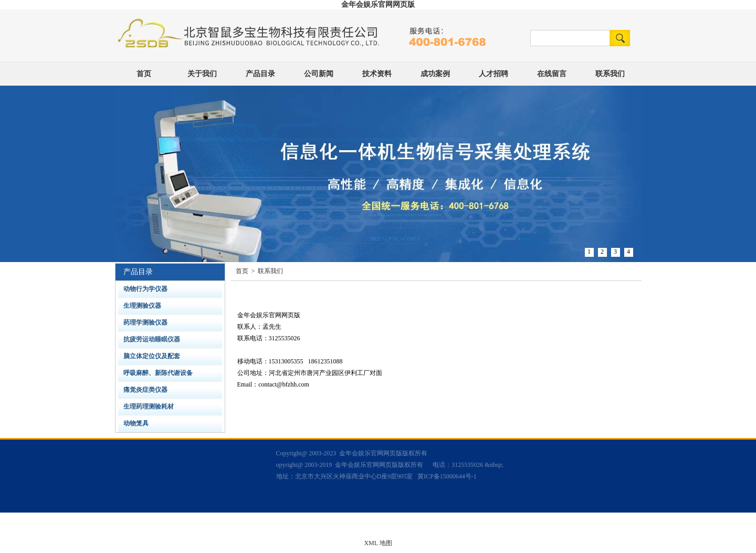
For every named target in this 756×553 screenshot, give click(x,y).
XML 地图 (378, 543)
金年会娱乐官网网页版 (378, 4)
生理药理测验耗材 (149, 406)
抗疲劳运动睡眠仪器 (152, 339)
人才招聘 (493, 74)
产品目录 (260, 74)
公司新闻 (319, 74)
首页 (144, 74)
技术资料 (377, 74)
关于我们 (202, 74)
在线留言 (552, 74)
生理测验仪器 (142, 306)
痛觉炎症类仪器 (145, 390)
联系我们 (610, 74)
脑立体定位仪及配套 (152, 356)
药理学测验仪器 (145, 322)
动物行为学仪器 (145, 289)
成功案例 (435, 74)
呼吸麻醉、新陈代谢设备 (158, 373)
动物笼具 (136, 423)
